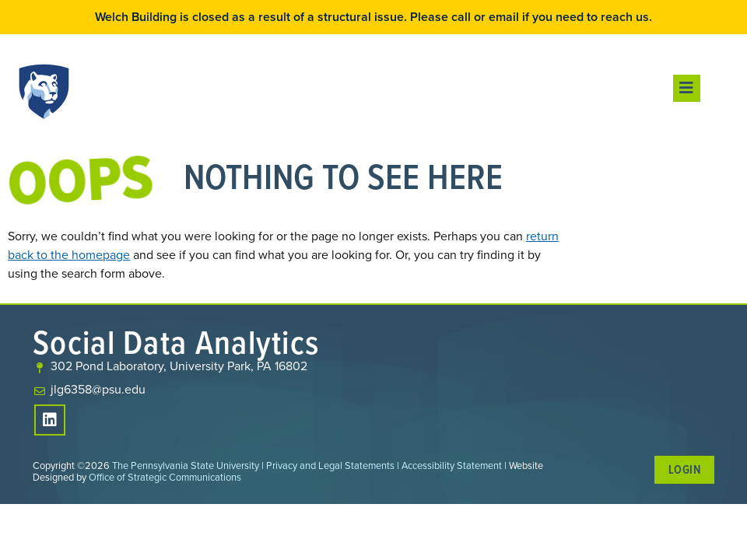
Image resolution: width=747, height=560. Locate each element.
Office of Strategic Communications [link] (165, 477)
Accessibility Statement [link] (452, 465)
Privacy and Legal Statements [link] (330, 465)
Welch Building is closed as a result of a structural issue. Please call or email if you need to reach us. (373, 17)
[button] (687, 88)
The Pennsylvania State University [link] (186, 465)
